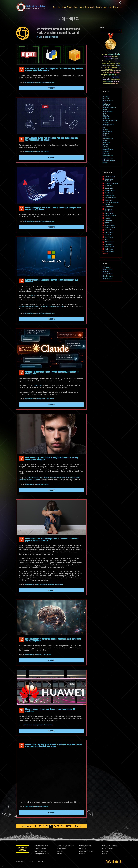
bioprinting (106, 137)
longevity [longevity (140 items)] (110, 75)
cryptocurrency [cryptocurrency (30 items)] (113, 63)
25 (58, 826)
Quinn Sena (109, 186)
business (105, 144)
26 (62, 826)
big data (105, 130)
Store (110, 7)
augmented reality (108, 124)
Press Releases (118, 7)
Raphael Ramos (110, 228)
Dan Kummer (109, 207)
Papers (82, 7)
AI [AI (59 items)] (107, 55)
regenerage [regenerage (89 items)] (115, 77)
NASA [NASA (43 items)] (115, 75)
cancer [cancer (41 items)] (108, 63)
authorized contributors (51, 37)
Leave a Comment (50, 82)
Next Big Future (107, 274)
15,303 (68, 826)
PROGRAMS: (104, 851)
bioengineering (107, 131)
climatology (106, 148)
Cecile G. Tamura (28, 725)
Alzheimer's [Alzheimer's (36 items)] (110, 55)
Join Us (92, 7)
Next (77, 826)
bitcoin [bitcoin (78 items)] (113, 61)
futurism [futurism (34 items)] (119, 65)
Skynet (105, 109)
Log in (41, 37)
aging (104, 113)
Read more (51, 88)
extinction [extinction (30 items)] (111, 65)
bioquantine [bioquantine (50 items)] (115, 57)
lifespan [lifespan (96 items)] (104, 75)
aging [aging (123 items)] (104, 54)
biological (106, 133)
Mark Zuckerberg (108, 111)
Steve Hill (108, 235)
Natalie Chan (109, 230)
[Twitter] (110, 862)
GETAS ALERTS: (105, 846)
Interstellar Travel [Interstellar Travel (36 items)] (117, 70)
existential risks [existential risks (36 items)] (105, 65)
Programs (70, 7)
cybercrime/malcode (41, 82)
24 (55, 826)
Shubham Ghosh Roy (29, 807)
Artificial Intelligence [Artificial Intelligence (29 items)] (108, 57)
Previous (28, 826)
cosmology (106, 153)
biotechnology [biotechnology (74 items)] (106, 61)
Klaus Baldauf (110, 213)
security (43, 399)
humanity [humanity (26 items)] (120, 68)
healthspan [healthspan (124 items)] (114, 68)
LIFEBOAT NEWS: (61, 846)
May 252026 (22, 710)
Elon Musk (106, 106)
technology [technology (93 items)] (116, 81)
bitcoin (105, 141)
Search (120, 31)
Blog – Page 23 (69, 19)
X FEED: (37, 849)
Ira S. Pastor (109, 249)
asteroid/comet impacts (110, 120)
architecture (106, 119)
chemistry (106, 146)
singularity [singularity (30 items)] (118, 79)
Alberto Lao (109, 223)
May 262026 (22, 70)
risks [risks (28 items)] (115, 79)
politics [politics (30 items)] (105, 77)
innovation (41, 725)
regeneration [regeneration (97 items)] (106, 79)
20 (40, 826)
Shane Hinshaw (110, 225)
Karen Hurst (109, 200)
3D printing (106, 97)
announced (38, 385)
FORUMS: (81, 854)
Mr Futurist (106, 272)
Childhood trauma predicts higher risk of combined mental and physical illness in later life (52, 540)
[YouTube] (117, 862)
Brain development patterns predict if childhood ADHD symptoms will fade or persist (53, 640)
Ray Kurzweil (107, 104)
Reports (76, 7)
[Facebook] (106, 862)
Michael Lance (110, 242)
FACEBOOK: (37, 846)
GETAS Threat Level (22, 849)
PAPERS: (59, 854)
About (55, 7)
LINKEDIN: (82, 846)
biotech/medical (40, 585)
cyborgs (105, 162)
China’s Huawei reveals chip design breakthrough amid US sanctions (50, 710)
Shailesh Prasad (110, 190)
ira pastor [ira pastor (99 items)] (106, 72)
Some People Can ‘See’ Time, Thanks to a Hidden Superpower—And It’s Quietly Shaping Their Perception (54, 746)
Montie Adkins (110, 247)
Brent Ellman (109, 237)
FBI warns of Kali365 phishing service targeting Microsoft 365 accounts (52, 281)
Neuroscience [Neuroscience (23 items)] (119, 75)
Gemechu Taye (110, 195)
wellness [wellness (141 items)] (116, 84)
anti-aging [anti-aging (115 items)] (117, 54)
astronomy (106, 122)
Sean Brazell (109, 232)
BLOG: (58, 849)
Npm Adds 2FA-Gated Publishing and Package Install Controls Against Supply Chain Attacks (51, 139)
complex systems (108, 150)
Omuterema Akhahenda (109, 210)
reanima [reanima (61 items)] (109, 77)
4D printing (106, 99)
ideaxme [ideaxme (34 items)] (103, 70)
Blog (59, 7)
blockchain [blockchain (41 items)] (118, 61)
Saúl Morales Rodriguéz (29, 82)
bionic (104, 135)
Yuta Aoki (108, 218)
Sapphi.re (44, 862)
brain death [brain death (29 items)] (104, 63)
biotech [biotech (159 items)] (115, 59)
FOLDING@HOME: (83, 851)
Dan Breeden (109, 188)
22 (47, 826)
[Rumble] (120, 862)
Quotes (105, 7)
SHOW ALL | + (105, 254)
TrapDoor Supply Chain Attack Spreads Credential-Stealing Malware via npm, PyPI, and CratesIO (54, 70)
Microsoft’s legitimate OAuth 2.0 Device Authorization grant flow (42, 306)
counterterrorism (108, 155)
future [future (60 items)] (115, 65)
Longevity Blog (107, 269)
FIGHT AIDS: (38, 851)
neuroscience (51, 585)
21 (43, 826)
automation (106, 126)
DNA (104, 102)
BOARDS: (104, 849)
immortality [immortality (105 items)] (109, 70)
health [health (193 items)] (107, 68)
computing (38, 399)
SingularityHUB (107, 278)
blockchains (106, 142)
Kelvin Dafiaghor (110, 198)
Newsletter (99, 7)
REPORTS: (59, 851)
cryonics (105, 157)
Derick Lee (108, 220)
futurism (38, 152)
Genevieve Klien (110, 177)
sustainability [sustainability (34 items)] (109, 82)
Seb (106, 240)
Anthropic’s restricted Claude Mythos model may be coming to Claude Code (52, 373)
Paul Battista (109, 193)
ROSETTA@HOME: (39, 854)
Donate (87, 7)
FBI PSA (34, 296)
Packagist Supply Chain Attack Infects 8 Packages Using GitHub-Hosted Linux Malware (53, 209)
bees (104, 128)
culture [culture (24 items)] (117, 63)
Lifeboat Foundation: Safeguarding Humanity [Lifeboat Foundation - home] (31, 7)
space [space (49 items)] (104, 81)
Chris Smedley (110, 251)
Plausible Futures (108, 276)
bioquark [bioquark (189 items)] (108, 59)
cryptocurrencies (108, 159)
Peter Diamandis (108, 100)
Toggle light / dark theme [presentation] (120, 3)
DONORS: (81, 849)
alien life (105, 115)
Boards (64, 7)
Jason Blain (109, 244)
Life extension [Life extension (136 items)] (115, 72)
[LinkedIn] (113, 862)
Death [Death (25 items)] (119, 63)
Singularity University (109, 108)
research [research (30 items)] (112, 79)
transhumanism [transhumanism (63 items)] (108, 84)
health (46, 585)
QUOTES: (104, 854)
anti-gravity (106, 117)
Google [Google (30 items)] (102, 68)
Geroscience (106, 267)
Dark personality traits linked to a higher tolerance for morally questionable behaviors (52, 459)
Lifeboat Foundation (27, 862)
